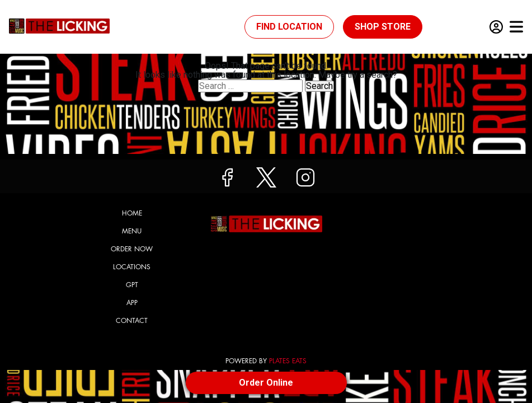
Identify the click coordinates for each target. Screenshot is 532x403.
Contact (132, 321)
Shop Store (383, 27)
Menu (132, 231)
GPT (132, 285)
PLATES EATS (288, 361)
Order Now (132, 249)
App (132, 303)
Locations (132, 267)
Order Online (266, 383)
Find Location (289, 27)
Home (132, 213)
